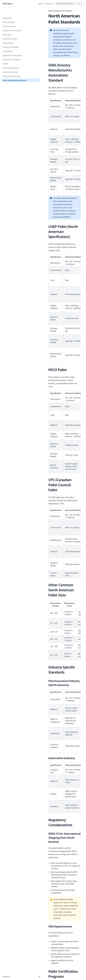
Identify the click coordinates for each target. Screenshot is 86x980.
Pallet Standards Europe (11, 69)
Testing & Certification (11, 40)
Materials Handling (10, 32)
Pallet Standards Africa (11, 61)
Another (6, 57)
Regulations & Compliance (12, 48)
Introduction (7, 11)
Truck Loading (8, 36)
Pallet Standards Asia (10, 65)
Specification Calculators (12, 52)
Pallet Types (7, 27)
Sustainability (8, 44)
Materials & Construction (12, 23)
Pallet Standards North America (11, 74)
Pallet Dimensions (9, 19)
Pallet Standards (9, 15)
